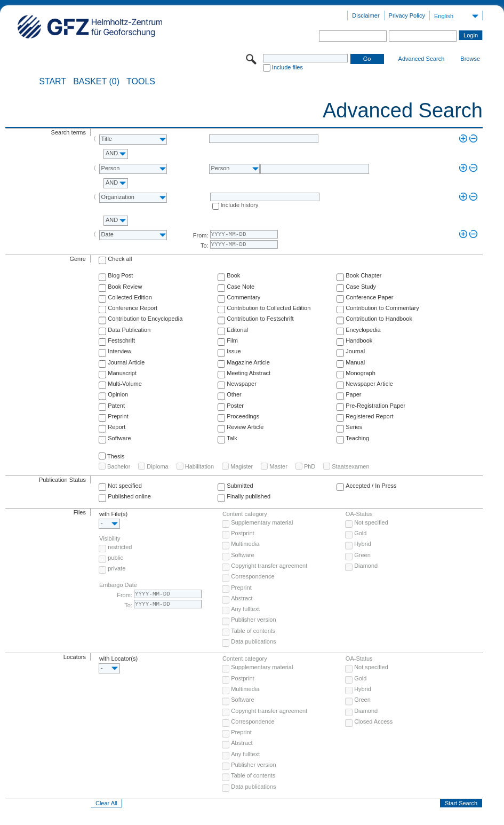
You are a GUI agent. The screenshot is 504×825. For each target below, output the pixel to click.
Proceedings (243, 416)
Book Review (125, 287)
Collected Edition (130, 297)
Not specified (125, 486)
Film (232, 340)
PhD (310, 466)
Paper (353, 394)
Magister (242, 466)
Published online (129, 496)
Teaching (357, 438)
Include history (240, 205)
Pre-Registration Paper (375, 406)
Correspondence (253, 576)
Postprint (242, 533)
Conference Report (133, 308)
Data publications (253, 641)
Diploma (157, 466)
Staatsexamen (350, 466)
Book (233, 275)
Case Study (361, 287)
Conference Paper (369, 297)
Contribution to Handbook (379, 319)
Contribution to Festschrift (260, 319)
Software (119, 438)
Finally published (249, 496)
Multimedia (245, 544)
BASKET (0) (96, 82)
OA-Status (359, 514)
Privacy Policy (407, 15)
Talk (232, 438)
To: (205, 245)
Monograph (361, 373)
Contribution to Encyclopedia (145, 319)
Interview (119, 351)
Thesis (116, 456)
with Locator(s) (118, 659)
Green (362, 555)
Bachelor (119, 466)
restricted (120, 547)
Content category (245, 514)
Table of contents (253, 631)
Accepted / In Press (371, 486)
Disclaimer (366, 15)
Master (278, 466)
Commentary (243, 297)
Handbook (359, 340)
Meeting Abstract (249, 373)
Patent (116, 406)
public (115, 558)
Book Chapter (363, 275)
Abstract (242, 598)
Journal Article (126, 362)
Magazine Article (248, 362)
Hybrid (363, 544)
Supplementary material (262, 522)
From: (201, 235)
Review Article (245, 427)
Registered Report (369, 416)
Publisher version (253, 620)
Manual (355, 362)
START (53, 82)
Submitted (240, 486)
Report (117, 427)
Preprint (118, 416)
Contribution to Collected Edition (269, 308)
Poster (235, 406)
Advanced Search (422, 59)
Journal (355, 351)
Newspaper (242, 384)
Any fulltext (245, 609)
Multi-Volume (125, 384)
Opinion (118, 394)
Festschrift (121, 340)
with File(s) (113, 514)
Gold (360, 533)
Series (354, 427)
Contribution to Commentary (382, 308)
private (117, 568)
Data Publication (129, 330)
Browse (470, 59)
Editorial (237, 330)
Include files (287, 67)
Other (234, 394)
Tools (141, 82)
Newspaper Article (369, 384)
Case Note (241, 287)
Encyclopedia (363, 330)
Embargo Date (118, 585)
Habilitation (199, 466)
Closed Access (373, 721)
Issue (234, 351)
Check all (120, 259)
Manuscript (122, 373)
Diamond (366, 566)
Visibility (110, 538)
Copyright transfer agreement (269, 566)
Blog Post (120, 275)
